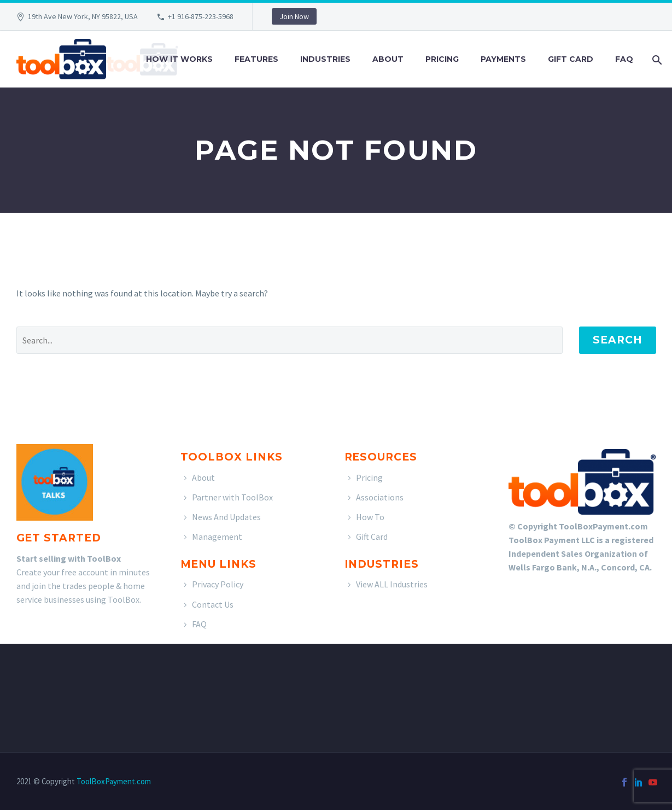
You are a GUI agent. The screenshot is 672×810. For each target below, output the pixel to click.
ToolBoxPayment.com (114, 781)
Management (217, 537)
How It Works (179, 59)
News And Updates (226, 517)
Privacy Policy (218, 584)
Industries (325, 59)
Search (618, 340)
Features (256, 59)
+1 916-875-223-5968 (201, 16)
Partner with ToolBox (232, 497)
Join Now (294, 16)
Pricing (442, 59)
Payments (503, 59)
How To (370, 517)
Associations (380, 497)
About (388, 59)
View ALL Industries (392, 584)
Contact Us (213, 604)
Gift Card (571, 59)
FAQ (624, 59)
